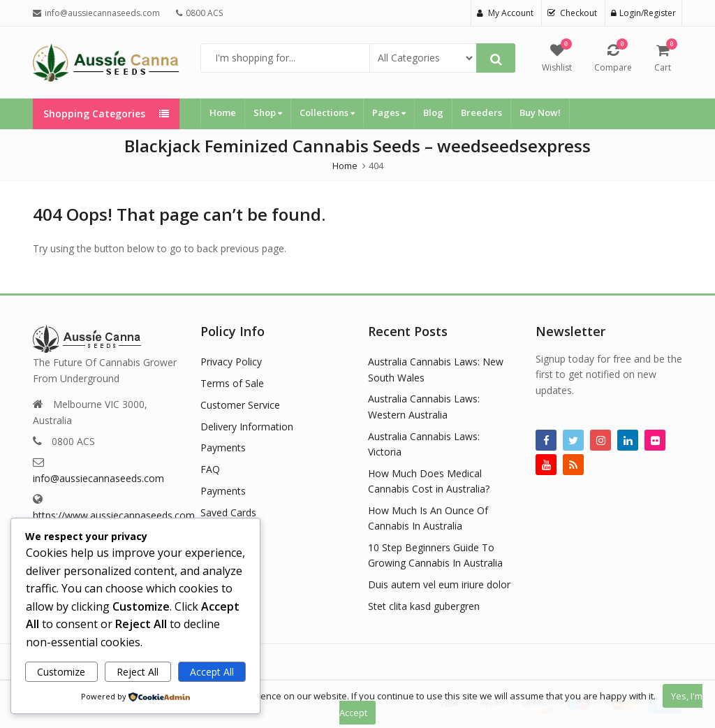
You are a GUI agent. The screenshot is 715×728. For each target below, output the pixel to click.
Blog (433, 112)
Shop (268, 112)
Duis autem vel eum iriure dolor (439, 584)
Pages (389, 112)
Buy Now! (540, 112)
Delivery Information (247, 427)
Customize (61, 672)
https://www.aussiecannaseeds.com (114, 515)
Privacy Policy (231, 362)
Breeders (481, 112)
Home (223, 112)
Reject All (138, 672)
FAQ (210, 469)
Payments (223, 447)
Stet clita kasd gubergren (424, 606)
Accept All (212, 672)
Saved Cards (228, 512)
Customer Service (240, 405)
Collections (327, 112)
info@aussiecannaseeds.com (98, 478)
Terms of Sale (232, 383)
